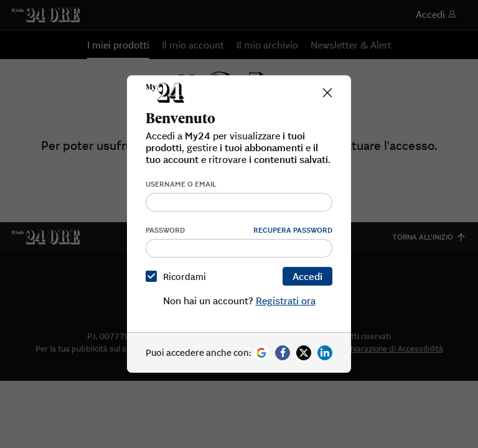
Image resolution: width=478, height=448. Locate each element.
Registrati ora (286, 301)
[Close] (327, 93)
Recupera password (293, 230)
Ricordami (178, 277)
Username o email (181, 184)
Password (165, 230)
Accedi (307, 276)
